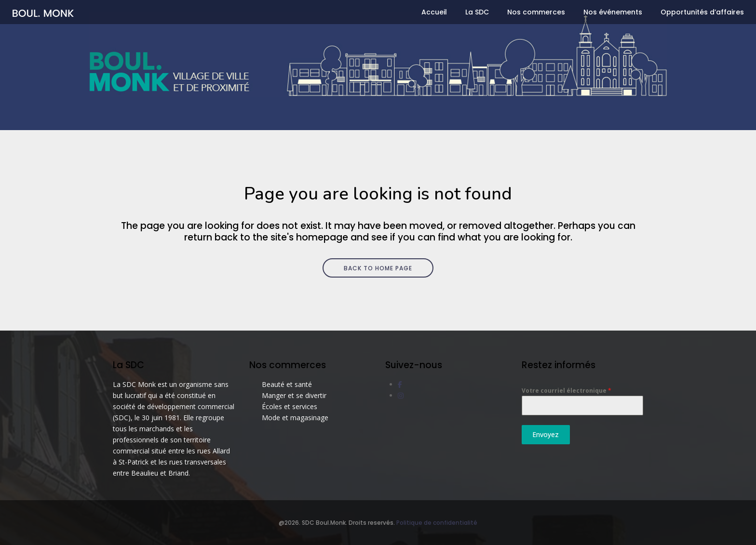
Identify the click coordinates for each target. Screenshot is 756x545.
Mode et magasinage (295, 418)
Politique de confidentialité (437, 523)
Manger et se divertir (294, 395)
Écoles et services (290, 406)
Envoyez (546, 434)
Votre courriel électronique (567, 391)
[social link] (400, 384)
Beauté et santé (287, 384)
